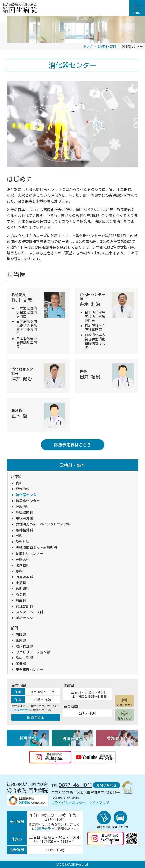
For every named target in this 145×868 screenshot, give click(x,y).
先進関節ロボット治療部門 (36, 548)
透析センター (26, 618)
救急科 (21, 594)
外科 (19, 536)
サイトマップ (99, 802)
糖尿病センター (28, 501)
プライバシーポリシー (69, 802)
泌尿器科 (23, 565)
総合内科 (23, 489)
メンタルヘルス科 (30, 612)
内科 (19, 483)
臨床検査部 (24, 646)
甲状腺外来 (24, 518)
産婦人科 (23, 559)
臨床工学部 (24, 658)
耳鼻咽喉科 (24, 577)
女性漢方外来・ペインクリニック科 (43, 524)
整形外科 (23, 542)
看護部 (21, 634)
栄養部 (21, 664)
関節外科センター (30, 553)
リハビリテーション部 (33, 652)
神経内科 (23, 507)
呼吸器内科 (24, 512)
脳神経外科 (24, 530)
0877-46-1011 (75, 785)
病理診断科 (24, 606)
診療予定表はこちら (72, 444)
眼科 (19, 571)
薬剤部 (21, 640)
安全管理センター (30, 670)
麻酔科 (21, 600)
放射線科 (23, 589)
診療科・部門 (72, 465)
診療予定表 (21, 710)
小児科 (21, 583)
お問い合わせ (106, 785)
